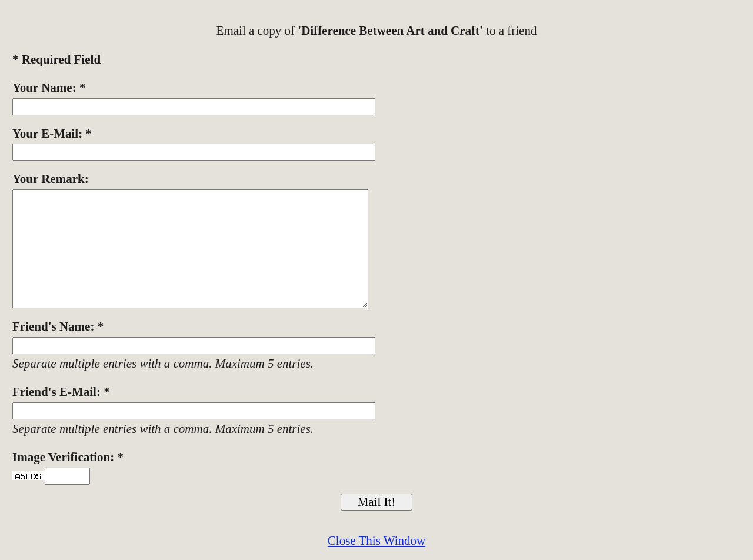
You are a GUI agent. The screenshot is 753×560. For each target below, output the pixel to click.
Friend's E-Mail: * (61, 392)
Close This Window (376, 541)
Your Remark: (51, 179)
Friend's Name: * (58, 326)
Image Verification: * (68, 457)
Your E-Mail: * (52, 134)
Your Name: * (49, 88)
